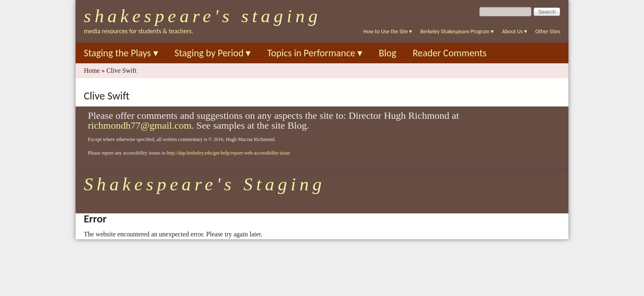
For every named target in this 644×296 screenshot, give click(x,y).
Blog (388, 53)
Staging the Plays (121, 53)
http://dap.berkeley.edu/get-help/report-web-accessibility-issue (228, 153)
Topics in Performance (315, 53)
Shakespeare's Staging (202, 16)
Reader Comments (450, 53)
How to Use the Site (388, 31)
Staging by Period (213, 53)
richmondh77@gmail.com (140, 125)
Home (92, 71)
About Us (514, 31)
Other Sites (548, 31)
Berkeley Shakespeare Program (457, 31)
